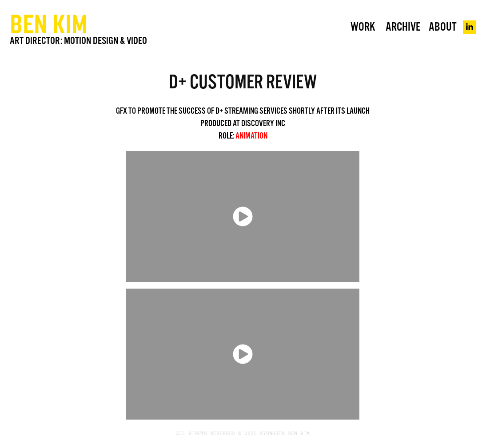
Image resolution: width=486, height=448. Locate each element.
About (443, 27)
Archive (403, 27)
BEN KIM (49, 24)
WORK (363, 27)
